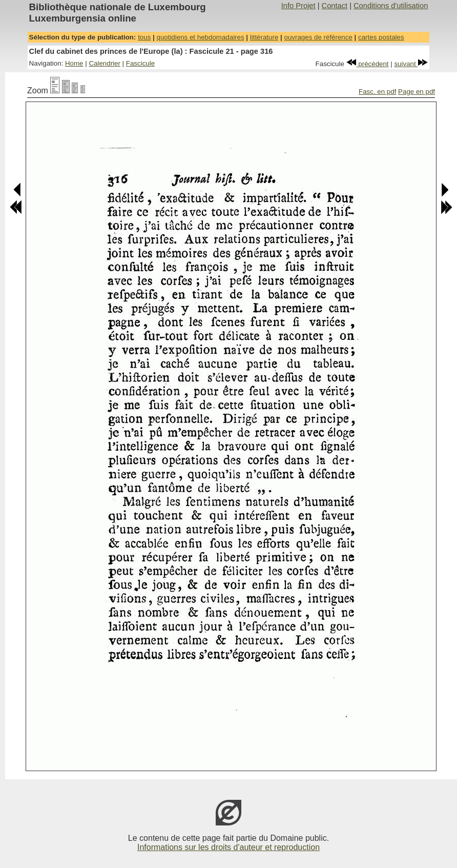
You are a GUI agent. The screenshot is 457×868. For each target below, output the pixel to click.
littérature (264, 37)
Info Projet (298, 6)
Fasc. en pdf (377, 92)
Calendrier (105, 63)
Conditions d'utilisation (391, 6)
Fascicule (140, 63)
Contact (335, 6)
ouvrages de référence (318, 37)
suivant (411, 64)
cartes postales (381, 37)
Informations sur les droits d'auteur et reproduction (228, 847)
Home (74, 63)
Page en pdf (417, 92)
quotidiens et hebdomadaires (200, 37)
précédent (368, 64)
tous (144, 37)
